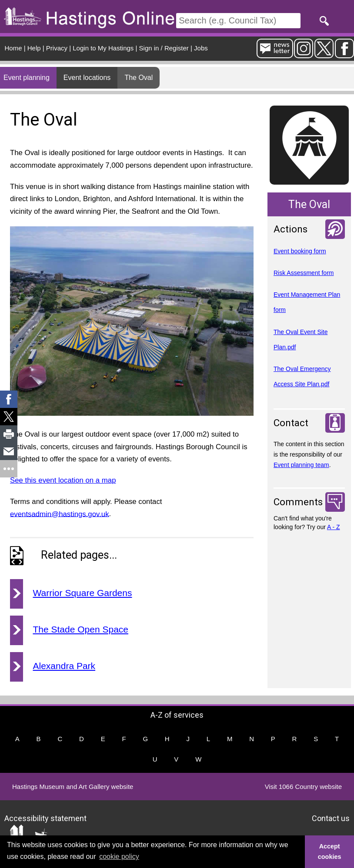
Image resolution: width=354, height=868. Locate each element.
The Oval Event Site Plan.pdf (301, 340)
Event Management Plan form (307, 302)
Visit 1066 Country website (303, 787)
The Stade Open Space (81, 629)
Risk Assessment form (304, 273)
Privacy (57, 48)
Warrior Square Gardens (83, 593)
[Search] (238, 21)
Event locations (87, 78)
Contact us (331, 818)
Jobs (201, 48)
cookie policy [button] (119, 856)
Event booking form (300, 251)
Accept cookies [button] (330, 851)
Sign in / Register (164, 48)
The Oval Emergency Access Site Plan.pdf (302, 376)
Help (34, 48)
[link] (9, 399)
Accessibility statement (45, 818)
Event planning (27, 78)
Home (13, 48)
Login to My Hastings (103, 48)
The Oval (139, 78)
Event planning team (301, 465)
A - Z (334, 527)
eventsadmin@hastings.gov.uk (60, 514)
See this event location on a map (63, 480)
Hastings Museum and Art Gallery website (73, 787)
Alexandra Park (64, 666)
